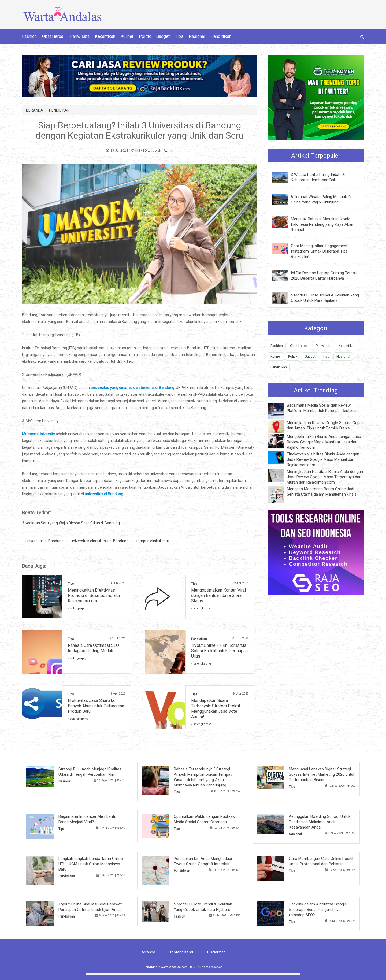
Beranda (148, 952)
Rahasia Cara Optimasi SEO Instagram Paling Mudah (93, 648)
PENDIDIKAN (59, 110)
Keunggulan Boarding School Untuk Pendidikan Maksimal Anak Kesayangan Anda (320, 822)
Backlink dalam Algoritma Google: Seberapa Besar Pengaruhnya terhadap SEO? (318, 910)
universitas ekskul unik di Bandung (100, 541)
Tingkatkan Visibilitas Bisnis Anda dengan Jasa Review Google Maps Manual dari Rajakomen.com (323, 459)
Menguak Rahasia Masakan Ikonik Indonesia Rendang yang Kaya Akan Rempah (322, 224)
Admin (168, 151)
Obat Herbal (53, 36)
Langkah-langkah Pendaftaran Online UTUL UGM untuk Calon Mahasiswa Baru (91, 864)
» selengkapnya (78, 608)
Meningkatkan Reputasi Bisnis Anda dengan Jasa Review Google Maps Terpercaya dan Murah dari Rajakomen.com (325, 477)
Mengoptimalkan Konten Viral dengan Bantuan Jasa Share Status (218, 595)
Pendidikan (221, 36)
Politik (145, 36)
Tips (179, 36)
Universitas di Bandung (44, 541)
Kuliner (127, 36)
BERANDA (35, 110)
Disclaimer (216, 952)
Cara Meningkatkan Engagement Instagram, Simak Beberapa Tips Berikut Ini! (319, 251)
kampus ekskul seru (152, 541)
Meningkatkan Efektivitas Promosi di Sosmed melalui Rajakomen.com (94, 595)
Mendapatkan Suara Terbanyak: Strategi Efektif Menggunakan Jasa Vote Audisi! (216, 709)
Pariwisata (80, 36)
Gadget (163, 36)
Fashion (29, 36)
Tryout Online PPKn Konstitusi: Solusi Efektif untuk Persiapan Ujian (220, 651)
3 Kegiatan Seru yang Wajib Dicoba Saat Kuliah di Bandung (71, 523)
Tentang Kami (181, 952)
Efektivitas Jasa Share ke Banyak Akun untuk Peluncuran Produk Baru (96, 706)
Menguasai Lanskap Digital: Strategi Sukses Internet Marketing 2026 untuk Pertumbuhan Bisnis (322, 774)
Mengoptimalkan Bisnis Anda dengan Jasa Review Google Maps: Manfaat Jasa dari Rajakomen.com (324, 442)
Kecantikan (105, 36)
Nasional (197, 36)
